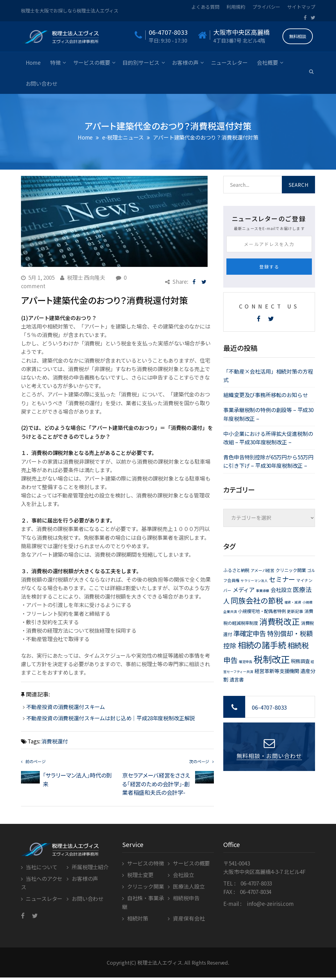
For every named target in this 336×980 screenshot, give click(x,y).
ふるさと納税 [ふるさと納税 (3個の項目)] (236, 570)
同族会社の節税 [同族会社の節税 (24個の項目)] (257, 600)
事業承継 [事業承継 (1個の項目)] (263, 591)
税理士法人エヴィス (160, 962)
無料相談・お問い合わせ (269, 756)
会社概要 (267, 62)
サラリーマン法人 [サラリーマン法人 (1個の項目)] (254, 581)
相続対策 (138, 918)
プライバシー (266, 7)
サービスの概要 (92, 62)
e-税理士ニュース (123, 137)
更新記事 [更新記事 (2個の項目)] (295, 611)
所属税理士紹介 (90, 867)
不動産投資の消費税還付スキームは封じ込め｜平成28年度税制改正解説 (111, 718)
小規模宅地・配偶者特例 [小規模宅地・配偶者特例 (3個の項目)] (262, 611)
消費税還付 (54, 741)
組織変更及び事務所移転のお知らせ (265, 395)
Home (33, 62)
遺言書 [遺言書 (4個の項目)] (237, 679)
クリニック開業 (146, 886)
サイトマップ (301, 7)
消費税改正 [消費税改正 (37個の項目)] (279, 621)
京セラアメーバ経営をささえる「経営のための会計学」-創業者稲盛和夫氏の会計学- (156, 783)
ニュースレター (229, 62)
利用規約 (236, 7)
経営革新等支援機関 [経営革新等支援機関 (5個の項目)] (277, 671)
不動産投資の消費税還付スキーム (66, 707)
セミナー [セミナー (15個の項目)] (282, 579)
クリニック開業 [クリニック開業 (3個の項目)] (291, 570)
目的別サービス (141, 62)
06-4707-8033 (269, 707)
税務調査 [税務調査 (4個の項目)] (300, 661)
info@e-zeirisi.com (270, 903)
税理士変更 (140, 875)
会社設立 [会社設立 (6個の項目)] (281, 590)
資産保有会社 (189, 918)
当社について (41, 867)
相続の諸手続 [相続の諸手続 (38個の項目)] (262, 645)
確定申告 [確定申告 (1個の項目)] (246, 662)
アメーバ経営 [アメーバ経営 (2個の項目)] (262, 570)
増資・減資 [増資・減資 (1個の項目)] (293, 602)
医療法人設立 (189, 886)
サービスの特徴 (146, 863)
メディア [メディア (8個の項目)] (244, 590)
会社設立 (183, 875)
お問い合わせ (41, 83)
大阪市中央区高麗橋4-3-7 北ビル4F (264, 872)
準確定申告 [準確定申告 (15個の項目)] (250, 633)
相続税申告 (186, 898)
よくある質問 (205, 7)
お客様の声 (185, 62)
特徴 (55, 62)
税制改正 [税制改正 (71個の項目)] (272, 659)
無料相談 (298, 36)
